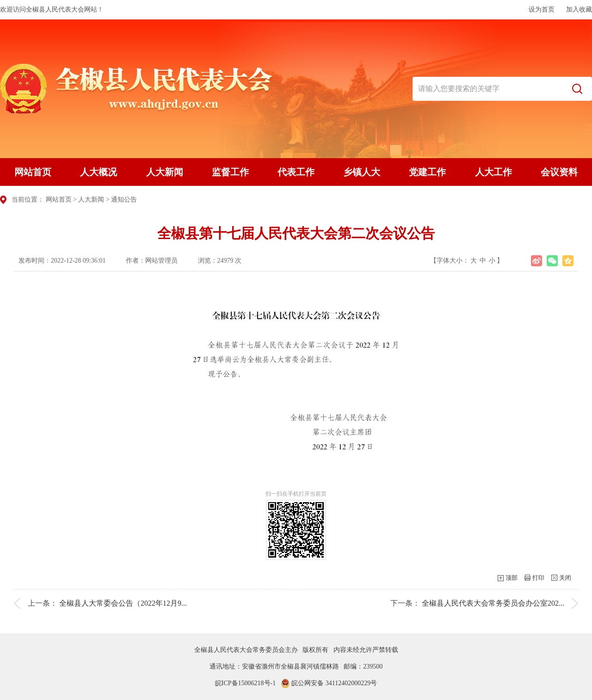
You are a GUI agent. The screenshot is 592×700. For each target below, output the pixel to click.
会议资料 (559, 172)
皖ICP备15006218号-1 (245, 683)
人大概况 (99, 172)
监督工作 (230, 172)
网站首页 (33, 172)
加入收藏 (579, 9)
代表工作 (296, 172)
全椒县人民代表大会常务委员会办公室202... (493, 603)
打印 (538, 578)
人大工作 (493, 172)
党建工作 (427, 172)
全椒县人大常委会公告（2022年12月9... (123, 603)
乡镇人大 (362, 172)
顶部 (512, 578)
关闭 (565, 578)
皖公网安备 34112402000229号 (329, 683)
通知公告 (124, 200)
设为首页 (542, 9)
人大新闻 (165, 172)
